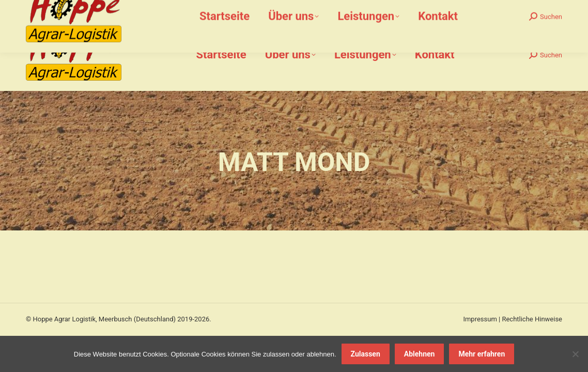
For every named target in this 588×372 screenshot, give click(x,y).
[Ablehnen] (575, 354)
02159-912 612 (87, 10)
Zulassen (366, 354)
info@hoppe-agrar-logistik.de (176, 10)
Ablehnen (420, 354)
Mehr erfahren (482, 354)
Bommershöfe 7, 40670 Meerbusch (295, 10)
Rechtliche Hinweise (532, 319)
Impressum (480, 319)
